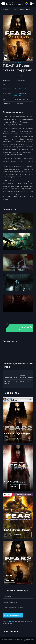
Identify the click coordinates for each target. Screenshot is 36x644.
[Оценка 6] (13, 62)
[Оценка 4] (9, 62)
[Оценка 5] (11, 62)
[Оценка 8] (17, 62)
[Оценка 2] (6, 62)
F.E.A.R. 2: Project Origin (17, 434)
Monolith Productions (21, 89)
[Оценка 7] (15, 62)
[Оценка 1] (4, 62)
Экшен (23, 93)
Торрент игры (7, 9)
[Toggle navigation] (3, 4)
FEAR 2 (10, 575)
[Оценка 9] (19, 62)
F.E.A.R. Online (12, 482)
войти (12, 621)
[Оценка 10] (21, 62)
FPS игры (16, 9)
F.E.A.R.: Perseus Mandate (18, 530)
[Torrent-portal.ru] (17, 4)
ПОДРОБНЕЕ (17, 438)
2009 (16, 84)
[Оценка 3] (8, 62)
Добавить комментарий (13, 615)
